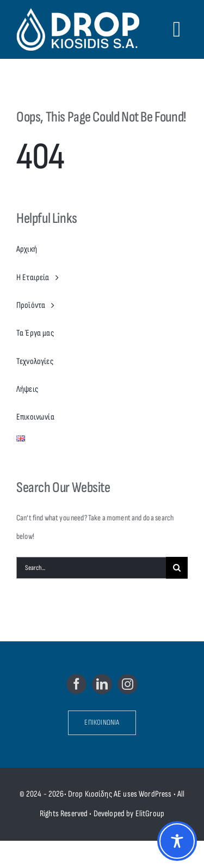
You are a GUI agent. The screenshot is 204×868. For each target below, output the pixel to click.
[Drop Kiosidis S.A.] (81, 29)
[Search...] (91, 568)
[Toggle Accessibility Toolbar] (177, 841)
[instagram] (128, 684)
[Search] (177, 568)
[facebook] (76, 684)
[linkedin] (102, 684)
